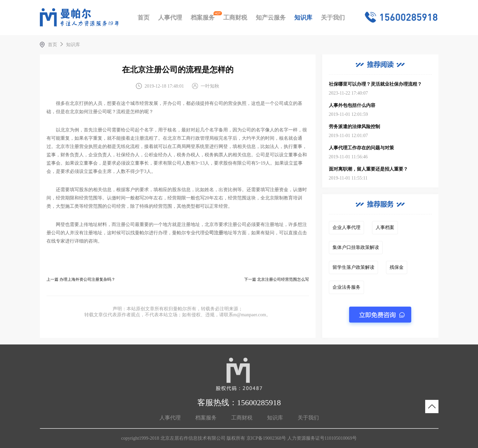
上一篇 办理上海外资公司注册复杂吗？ (81, 279)
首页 (143, 18)
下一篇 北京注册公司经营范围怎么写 (277, 279)
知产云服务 (271, 18)
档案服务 (203, 18)
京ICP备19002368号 (266, 438)
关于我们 (333, 18)
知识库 (303, 18)
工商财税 (235, 18)
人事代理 (170, 18)
